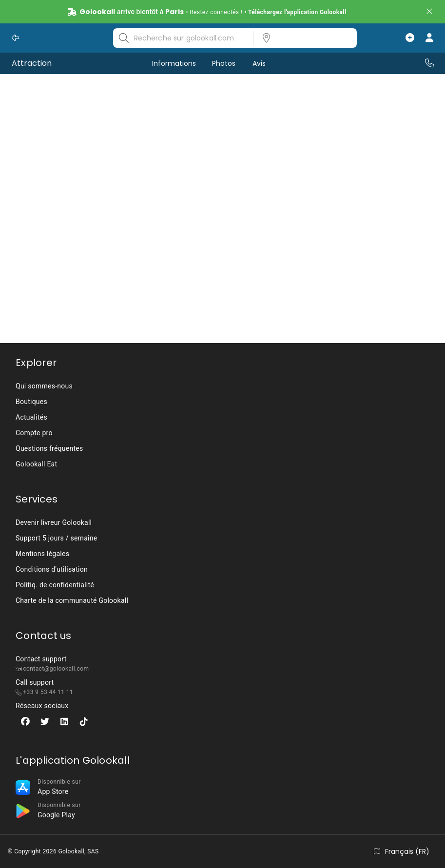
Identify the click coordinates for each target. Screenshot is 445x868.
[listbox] (302, 38)
